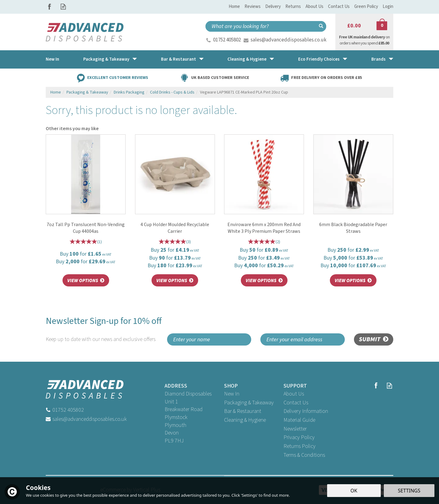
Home (234, 7)
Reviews (253, 7)
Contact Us (296, 403)
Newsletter (295, 429)
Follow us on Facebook (50, 7)
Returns (293, 7)
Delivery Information (306, 411)
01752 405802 (227, 40)
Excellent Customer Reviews (118, 77)
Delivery (273, 7)
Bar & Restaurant (243, 411)
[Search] (261, 26)
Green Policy (366, 7)
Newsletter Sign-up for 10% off (104, 329)
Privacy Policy (299, 437)
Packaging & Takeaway (249, 403)
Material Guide (299, 420)
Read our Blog (63, 7)
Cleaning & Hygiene (245, 420)
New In (232, 394)
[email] (303, 339)
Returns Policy (300, 446)
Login (388, 7)
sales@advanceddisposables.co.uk (289, 40)
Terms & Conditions (304, 455)
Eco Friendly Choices (319, 59)
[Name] (209, 339)
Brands (378, 59)
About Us (294, 394)
